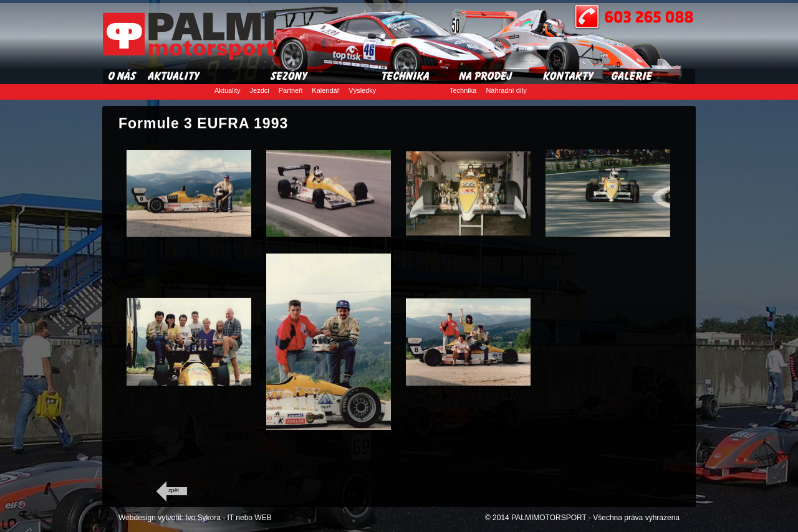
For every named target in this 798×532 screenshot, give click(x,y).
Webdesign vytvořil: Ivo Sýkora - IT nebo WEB (195, 518)
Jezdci (260, 90)
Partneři (291, 90)
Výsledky (362, 90)
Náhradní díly (506, 90)
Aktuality (228, 90)
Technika (463, 90)
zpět (174, 490)
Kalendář (325, 90)
